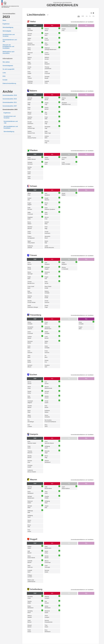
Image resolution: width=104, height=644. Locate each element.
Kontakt (5, 80)
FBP (83, 16)
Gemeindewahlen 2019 (10, 95)
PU (93, 16)
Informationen (8, 59)
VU (87, 16)
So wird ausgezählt (8, 69)
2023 (6, 17)
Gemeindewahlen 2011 (10, 102)
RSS (4, 76)
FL (90, 16)
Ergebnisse (6, 24)
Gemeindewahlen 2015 (10, 99)
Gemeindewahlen (9, 14)
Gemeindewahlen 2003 (10, 110)
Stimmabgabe (7, 31)
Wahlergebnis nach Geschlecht (8, 52)
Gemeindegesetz (8, 66)
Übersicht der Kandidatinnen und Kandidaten (8, 46)
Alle (79, 16)
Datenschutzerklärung (9, 83)
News (4, 20)
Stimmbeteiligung (8, 27)
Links (4, 73)
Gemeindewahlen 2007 (10, 106)
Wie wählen (6, 62)
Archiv (8, 92)
